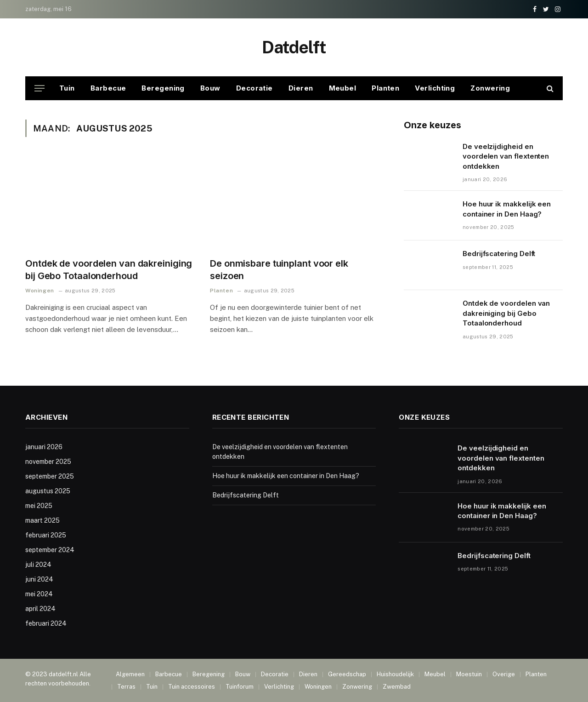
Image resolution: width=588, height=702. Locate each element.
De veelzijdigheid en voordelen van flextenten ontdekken (506, 156)
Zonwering (490, 88)
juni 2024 (39, 579)
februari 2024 (46, 623)
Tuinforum (240, 687)
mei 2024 (39, 594)
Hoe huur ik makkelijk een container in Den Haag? (507, 209)
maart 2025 (42, 520)
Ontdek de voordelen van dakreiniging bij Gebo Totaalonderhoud (109, 270)
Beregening (163, 88)
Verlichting (435, 88)
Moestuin (469, 674)
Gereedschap (347, 674)
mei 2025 (39, 506)
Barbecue (108, 88)
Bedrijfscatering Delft (499, 254)
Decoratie (254, 88)
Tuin (67, 88)
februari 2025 (46, 535)
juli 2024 (38, 565)
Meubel (343, 88)
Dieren (301, 88)
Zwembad (397, 687)
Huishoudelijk (395, 674)
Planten (385, 88)
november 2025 (48, 462)
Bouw (210, 88)
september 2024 (50, 550)
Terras (126, 687)
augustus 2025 (48, 491)
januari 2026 (44, 447)
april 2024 (40, 609)
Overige (504, 674)
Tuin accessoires (192, 687)
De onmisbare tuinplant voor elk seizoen (279, 270)
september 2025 (50, 476)
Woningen (40, 291)
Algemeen (130, 674)
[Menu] (40, 88)
